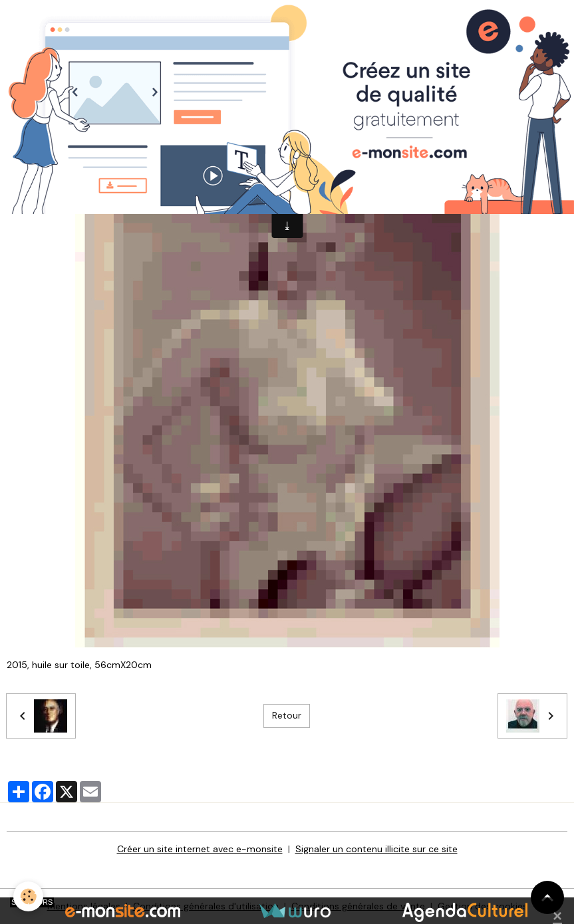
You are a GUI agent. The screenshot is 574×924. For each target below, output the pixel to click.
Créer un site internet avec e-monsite (200, 849)
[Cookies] (28, 896)
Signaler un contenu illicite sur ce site (376, 849)
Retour (287, 715)
